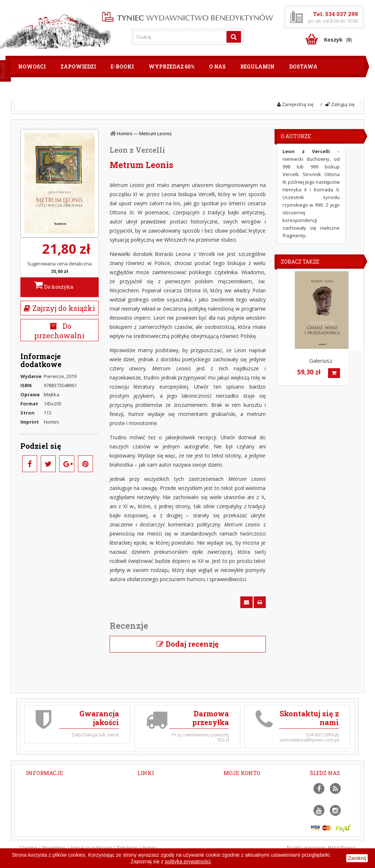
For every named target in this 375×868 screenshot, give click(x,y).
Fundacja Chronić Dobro (164, 810)
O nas (217, 67)
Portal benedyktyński (161, 801)
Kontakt (78, 88)
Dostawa (303, 67)
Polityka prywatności (160, 835)
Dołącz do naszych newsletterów (173, 785)
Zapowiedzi (78, 67)
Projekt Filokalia (155, 818)
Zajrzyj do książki (59, 308)
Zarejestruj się (295, 104)
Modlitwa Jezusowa (159, 826)
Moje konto (242, 773)
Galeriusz (321, 361)
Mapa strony (151, 843)
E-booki (122, 67)
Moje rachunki (239, 793)
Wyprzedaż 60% (171, 67)
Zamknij (357, 858)
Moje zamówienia (243, 785)
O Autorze (296, 136)
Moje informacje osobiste (252, 810)
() (338, 40)
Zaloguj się (340, 104)
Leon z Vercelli (137, 150)
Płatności (34, 88)
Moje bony (235, 818)
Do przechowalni (59, 331)
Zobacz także (300, 262)
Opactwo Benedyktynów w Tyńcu (174, 793)
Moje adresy (237, 801)
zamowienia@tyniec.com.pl (79, 809)
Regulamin (257, 67)
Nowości (32, 67)
